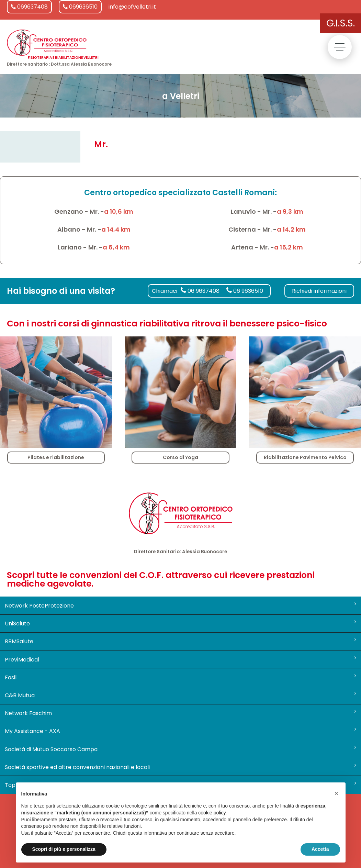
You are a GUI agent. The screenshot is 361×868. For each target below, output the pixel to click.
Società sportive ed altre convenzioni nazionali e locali (181, 767)
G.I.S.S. (341, 23)
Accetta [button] (320, 849)
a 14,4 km (116, 229)
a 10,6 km (119, 212)
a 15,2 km (289, 247)
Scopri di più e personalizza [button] (64, 849)
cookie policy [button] (212, 813)
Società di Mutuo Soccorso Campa (181, 749)
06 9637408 (200, 291)
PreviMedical (181, 659)
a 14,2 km (291, 229)
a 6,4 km (116, 247)
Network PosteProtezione (181, 605)
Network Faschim (181, 713)
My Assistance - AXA (181, 731)
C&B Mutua (181, 695)
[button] (337, 793)
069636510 (80, 7)
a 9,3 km (290, 212)
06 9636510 (245, 291)
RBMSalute (181, 641)
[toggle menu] (340, 47)
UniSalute (181, 623)
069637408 (29, 7)
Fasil (181, 677)
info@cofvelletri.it (132, 7)
